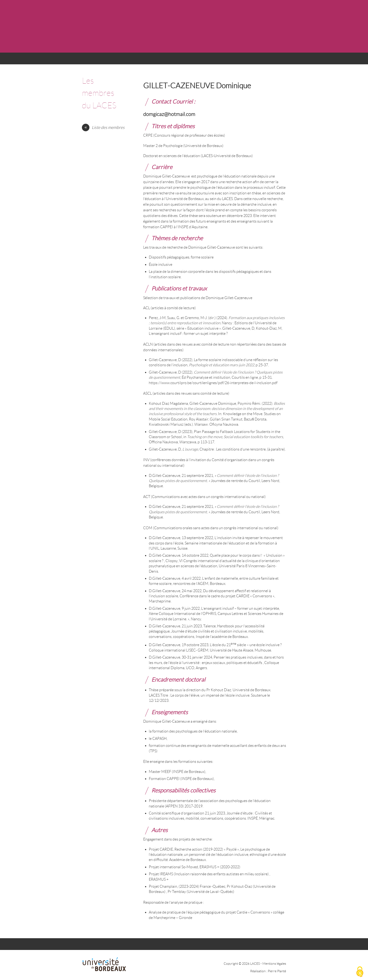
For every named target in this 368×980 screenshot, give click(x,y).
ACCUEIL (93, 60)
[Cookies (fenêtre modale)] (360, 972)
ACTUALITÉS (122, 60)
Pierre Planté (277, 971)
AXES (152, 60)
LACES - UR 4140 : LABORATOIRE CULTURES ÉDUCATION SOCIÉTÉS (179, 26)
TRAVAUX (211, 60)
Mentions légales (274, 964)
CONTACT (242, 60)
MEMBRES (179, 60)
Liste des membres (108, 127)
